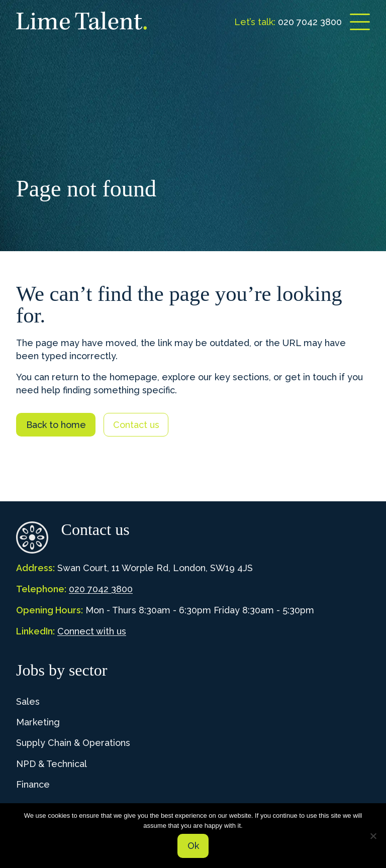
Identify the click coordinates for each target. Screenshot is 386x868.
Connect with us (92, 631)
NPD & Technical (52, 764)
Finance (33, 784)
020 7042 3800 (101, 589)
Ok (193, 846)
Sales (28, 701)
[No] (373, 836)
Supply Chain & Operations (73, 743)
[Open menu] (360, 22)
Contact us (136, 425)
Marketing (38, 722)
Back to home (56, 425)
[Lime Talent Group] (81, 21)
